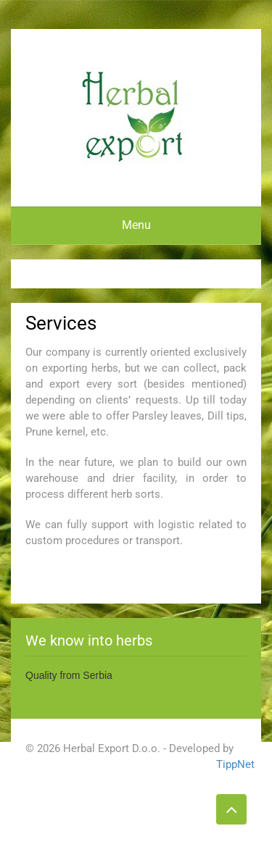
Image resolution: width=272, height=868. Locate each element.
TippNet (231, 764)
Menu (136, 225)
